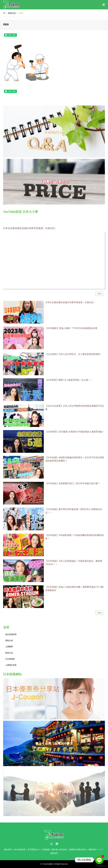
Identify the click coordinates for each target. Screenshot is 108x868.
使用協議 (46, 850)
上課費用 (9, 647)
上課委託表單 (11, 665)
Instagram (51, 844)
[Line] (99, 860)
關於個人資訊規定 (59, 850)
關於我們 (8, 850)
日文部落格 (10, 659)
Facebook (57, 844)
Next (100, 294)
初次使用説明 (11, 634)
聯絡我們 (54, 853)
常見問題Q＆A (34, 850)
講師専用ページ (95, 850)
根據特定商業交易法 (78, 850)
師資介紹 (9, 653)
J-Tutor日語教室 (47, 864)
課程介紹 (9, 641)
